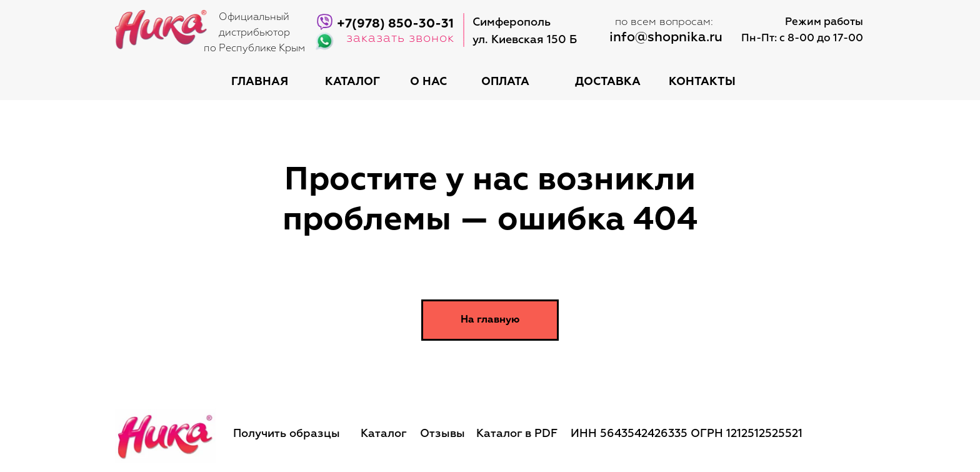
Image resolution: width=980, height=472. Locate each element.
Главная (260, 82)
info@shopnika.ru (666, 38)
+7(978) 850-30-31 (395, 24)
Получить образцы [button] (287, 434)
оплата (505, 82)
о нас (428, 82)
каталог (352, 82)
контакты (702, 82)
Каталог (384, 434)
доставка (608, 82)
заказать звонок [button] (400, 38)
